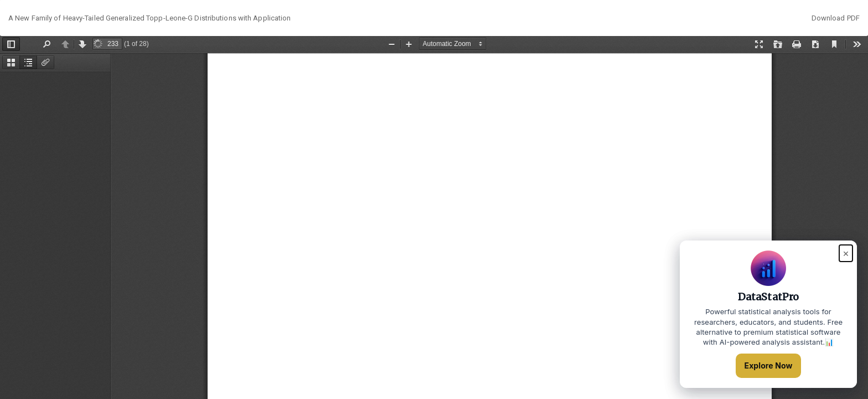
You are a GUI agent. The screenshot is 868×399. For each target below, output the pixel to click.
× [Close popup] (846, 253)
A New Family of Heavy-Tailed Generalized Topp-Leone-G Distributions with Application (149, 18)
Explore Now (769, 365)
